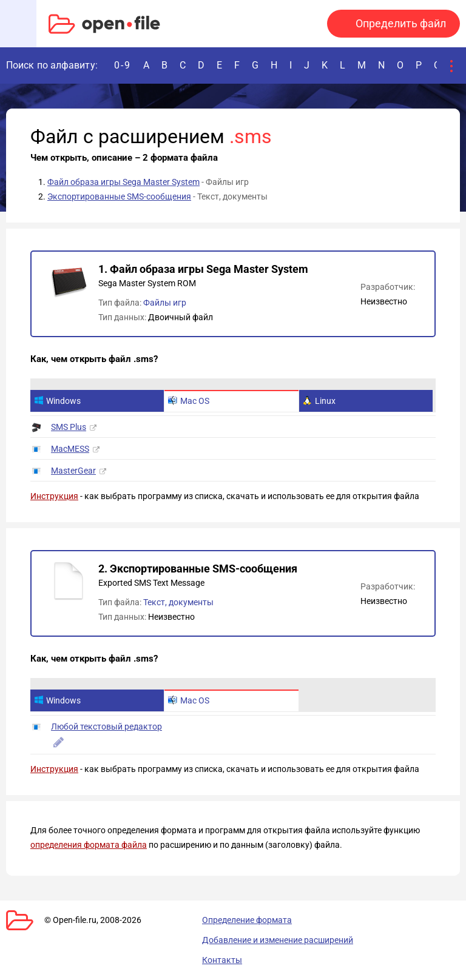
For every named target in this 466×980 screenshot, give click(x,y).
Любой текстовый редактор (106, 727)
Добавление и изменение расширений (278, 940)
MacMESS (70, 449)
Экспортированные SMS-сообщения (119, 196)
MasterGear (73, 471)
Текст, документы (178, 602)
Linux (319, 401)
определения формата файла (89, 845)
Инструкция (54, 496)
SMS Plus (69, 427)
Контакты (222, 960)
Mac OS (189, 401)
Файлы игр (165, 303)
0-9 (123, 65)
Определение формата (247, 920)
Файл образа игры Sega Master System (123, 182)
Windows (57, 401)
